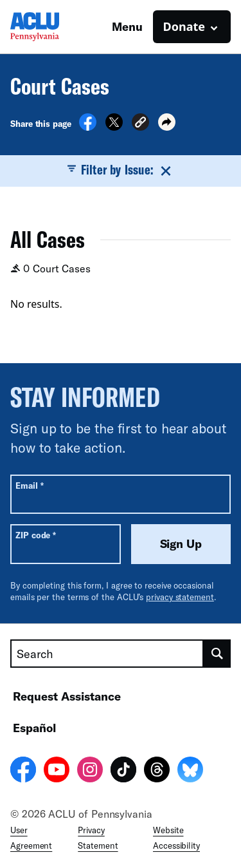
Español (34, 728)
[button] (140, 124)
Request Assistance (67, 696)
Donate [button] (184, 26)
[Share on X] (114, 127)
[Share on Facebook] (88, 127)
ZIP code (36, 535)
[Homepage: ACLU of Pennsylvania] (55, 27)
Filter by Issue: (120, 170)
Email (29, 485)
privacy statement (180, 597)
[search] (217, 654)
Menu (127, 26)
